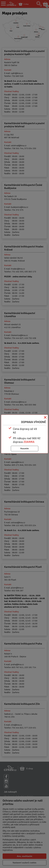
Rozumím (25, 449)
